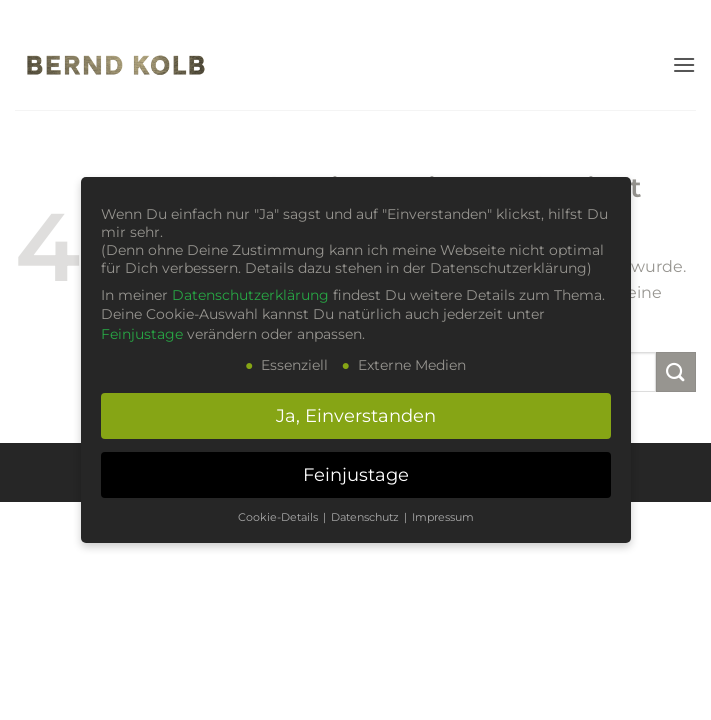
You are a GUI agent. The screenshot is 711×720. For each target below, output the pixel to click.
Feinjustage (142, 334)
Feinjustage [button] (356, 474)
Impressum (443, 517)
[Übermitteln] (676, 371)
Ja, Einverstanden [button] (356, 415)
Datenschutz (366, 517)
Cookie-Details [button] (279, 517)
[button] (684, 64)
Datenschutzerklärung (250, 295)
